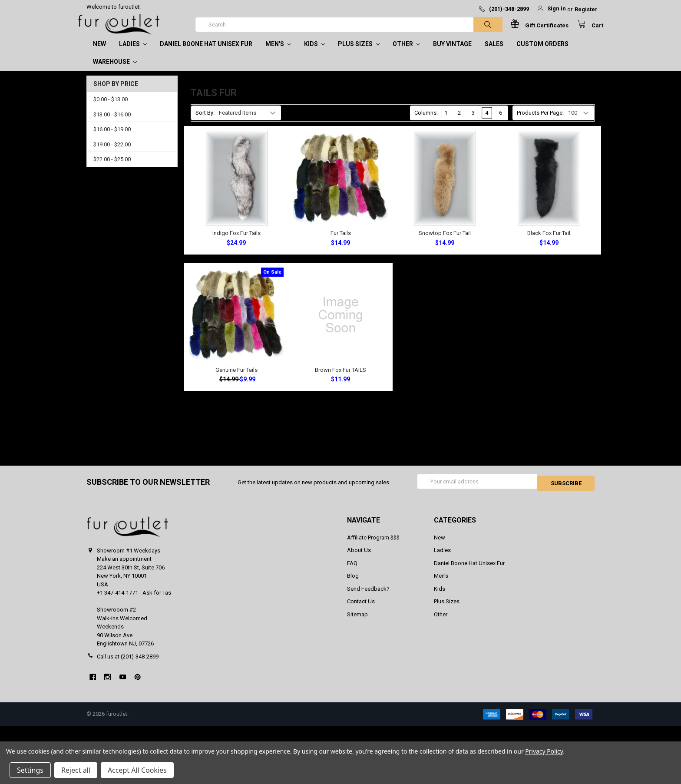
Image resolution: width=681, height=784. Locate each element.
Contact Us (361, 609)
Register (586, 9)
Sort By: (205, 121)
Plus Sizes (359, 53)
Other (406, 53)
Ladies (133, 53)
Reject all (76, 770)
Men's (278, 53)
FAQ (352, 570)
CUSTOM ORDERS (542, 53)
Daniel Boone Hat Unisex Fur (206, 53)
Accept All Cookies (137, 770)
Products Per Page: (540, 121)
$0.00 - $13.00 (111, 108)
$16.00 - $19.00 (112, 138)
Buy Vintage (452, 53)
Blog (353, 583)
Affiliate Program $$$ (373, 544)
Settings (30, 770)
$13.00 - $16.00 (112, 123)
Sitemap (357, 621)
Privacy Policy (544, 751)
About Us (359, 557)
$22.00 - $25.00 (112, 168)
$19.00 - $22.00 (112, 153)
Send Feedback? (368, 596)
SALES (494, 53)
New (99, 53)
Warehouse (115, 70)
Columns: (426, 121)
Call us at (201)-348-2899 (128, 663)
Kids (314, 53)
